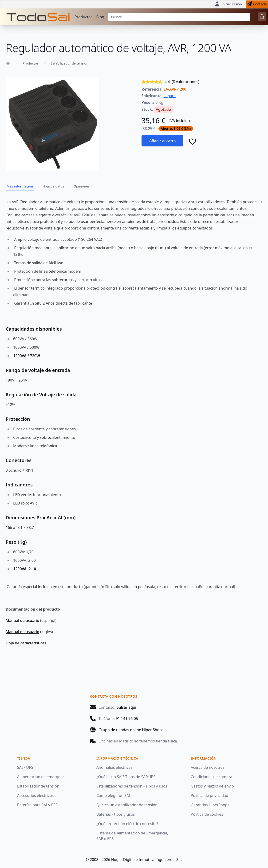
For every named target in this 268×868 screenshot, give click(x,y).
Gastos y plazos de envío (212, 786)
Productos (83, 17)
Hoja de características (26, 643)
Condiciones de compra (211, 777)
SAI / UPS (25, 767)
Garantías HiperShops (210, 805)
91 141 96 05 (127, 719)
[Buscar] (179, 17)
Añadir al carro (162, 141)
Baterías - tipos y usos (116, 814)
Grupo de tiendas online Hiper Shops (131, 730)
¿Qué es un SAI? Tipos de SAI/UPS (126, 777)
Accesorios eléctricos (35, 795)
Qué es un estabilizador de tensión (127, 805)
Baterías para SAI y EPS (37, 805)
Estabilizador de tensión (70, 63)
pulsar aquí (126, 707)
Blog (100, 17)
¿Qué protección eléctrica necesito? (127, 824)
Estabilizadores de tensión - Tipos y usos (132, 786)
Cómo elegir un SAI (113, 795)
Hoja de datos (53, 186)
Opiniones (82, 186)
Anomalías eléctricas (114, 767)
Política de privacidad (209, 795)
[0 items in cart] (262, 17)
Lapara (170, 96)
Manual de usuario (22, 620)
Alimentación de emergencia (42, 777)
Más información (20, 186)
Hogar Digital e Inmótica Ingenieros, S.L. (147, 860)
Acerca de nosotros (207, 767)
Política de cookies (207, 814)
